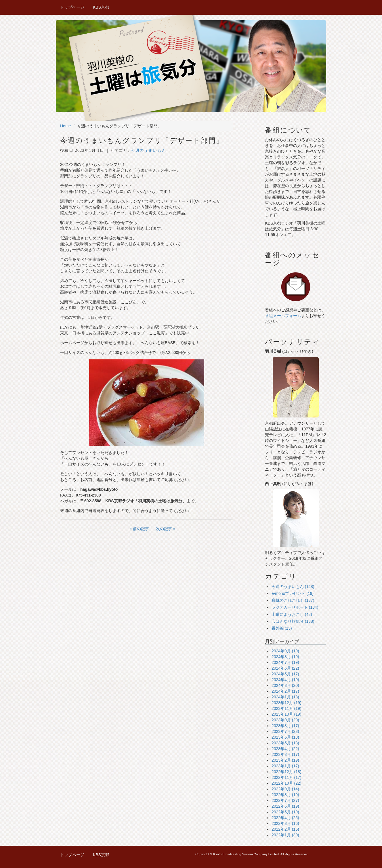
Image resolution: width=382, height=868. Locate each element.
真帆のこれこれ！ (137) (293, 600)
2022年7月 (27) (285, 800)
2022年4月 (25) (285, 818)
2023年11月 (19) (286, 708)
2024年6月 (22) (285, 668)
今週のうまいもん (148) (293, 587)
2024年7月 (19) (285, 662)
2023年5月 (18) (285, 743)
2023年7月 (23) (285, 731)
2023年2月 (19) (285, 760)
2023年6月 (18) (285, 737)
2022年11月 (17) (286, 777)
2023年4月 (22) (285, 749)
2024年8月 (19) (285, 657)
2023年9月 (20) (285, 720)
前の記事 (141, 529)
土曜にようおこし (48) (292, 614)
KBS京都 (101, 7)
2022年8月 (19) (285, 795)
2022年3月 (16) (285, 823)
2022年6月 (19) (285, 806)
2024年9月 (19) (285, 651)
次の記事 (164, 529)
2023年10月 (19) (286, 714)
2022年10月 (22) (286, 783)
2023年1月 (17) (285, 766)
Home (65, 126)
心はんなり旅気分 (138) (293, 621)
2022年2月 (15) (285, 829)
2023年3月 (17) (285, 754)
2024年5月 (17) (285, 674)
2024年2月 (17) (285, 691)
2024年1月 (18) (285, 697)
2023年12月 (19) (286, 703)
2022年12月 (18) (286, 772)
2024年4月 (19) (285, 680)
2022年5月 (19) (285, 812)
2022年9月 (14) (285, 789)
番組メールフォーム (283, 316)
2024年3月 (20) (285, 685)
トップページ (72, 7)
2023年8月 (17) (285, 726)
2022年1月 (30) (285, 835)
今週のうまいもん (148, 151)
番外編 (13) (282, 628)
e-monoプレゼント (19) (293, 593)
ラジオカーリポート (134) (295, 607)
